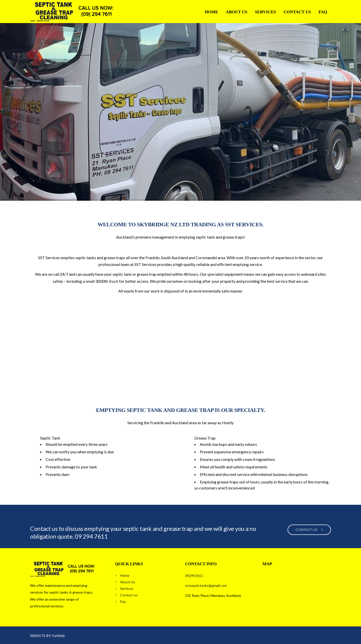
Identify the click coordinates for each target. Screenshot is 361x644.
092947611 (194, 576)
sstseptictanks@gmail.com (206, 585)
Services (265, 12)
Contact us (297, 12)
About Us (236, 12)
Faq (323, 12)
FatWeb (59, 636)
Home (212, 12)
